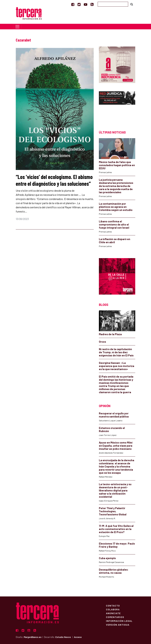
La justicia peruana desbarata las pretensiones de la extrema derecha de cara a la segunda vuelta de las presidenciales (116, 186)
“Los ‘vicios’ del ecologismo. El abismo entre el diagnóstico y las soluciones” (54, 180)
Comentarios (115, 617)
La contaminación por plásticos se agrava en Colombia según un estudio (116, 207)
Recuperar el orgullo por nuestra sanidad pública (114, 415)
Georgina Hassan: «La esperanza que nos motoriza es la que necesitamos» (117, 366)
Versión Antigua (118, 625)
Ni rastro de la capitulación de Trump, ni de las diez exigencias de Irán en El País (116, 352)
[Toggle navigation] (17, 27)
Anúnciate (113, 613)
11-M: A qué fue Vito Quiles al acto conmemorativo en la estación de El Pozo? (116, 529)
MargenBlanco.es (33, 637)
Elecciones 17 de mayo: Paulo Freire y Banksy (117, 545)
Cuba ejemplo (107, 558)
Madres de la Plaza (110, 334)
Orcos (102, 342)
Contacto (113, 605)
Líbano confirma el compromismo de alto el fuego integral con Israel (114, 224)
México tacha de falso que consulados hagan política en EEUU (117, 165)
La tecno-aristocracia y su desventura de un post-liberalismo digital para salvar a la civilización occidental (115, 490)
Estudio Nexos (63, 637)
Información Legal (119, 621)
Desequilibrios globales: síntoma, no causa (114, 571)
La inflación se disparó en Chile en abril (115, 241)
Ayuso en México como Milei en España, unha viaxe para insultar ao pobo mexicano (116, 446)
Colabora (113, 609)
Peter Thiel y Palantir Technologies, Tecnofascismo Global (113, 511)
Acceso (78, 637)
